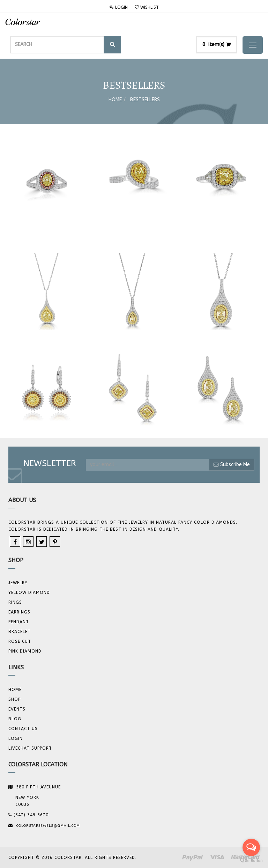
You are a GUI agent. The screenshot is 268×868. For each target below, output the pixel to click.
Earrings (19, 612)
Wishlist (147, 7)
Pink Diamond (25, 651)
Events (17, 709)
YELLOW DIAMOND (29, 593)
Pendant (19, 622)
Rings (15, 602)
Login (119, 7)
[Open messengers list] (251, 847)
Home (115, 100)
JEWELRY (18, 583)
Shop (14, 699)
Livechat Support (30, 748)
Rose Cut (20, 641)
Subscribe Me (232, 465)
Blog (15, 719)
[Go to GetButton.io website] (251, 861)
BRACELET (20, 632)
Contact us (23, 729)
